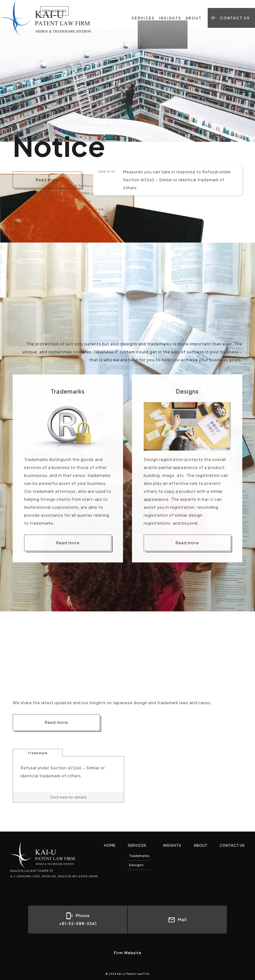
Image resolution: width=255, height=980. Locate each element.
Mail (177, 920)
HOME (110, 845)
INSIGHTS (170, 10)
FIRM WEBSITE (82, 12)
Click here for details (68, 813)
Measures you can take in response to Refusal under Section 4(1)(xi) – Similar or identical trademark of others (177, 180)
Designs (136, 865)
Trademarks (139, 856)
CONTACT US (235, 10)
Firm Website (128, 953)
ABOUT (194, 10)
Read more (47, 180)
